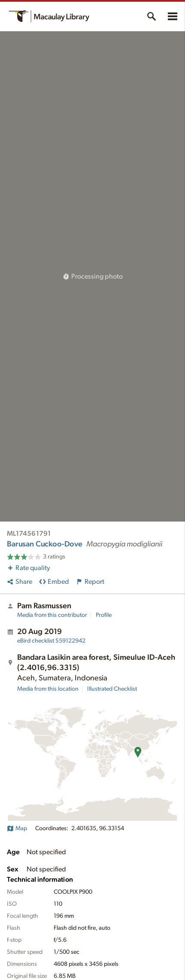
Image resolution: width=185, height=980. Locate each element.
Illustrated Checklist (112, 689)
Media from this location (48, 689)
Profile (104, 615)
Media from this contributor (52, 615)
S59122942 (51, 641)
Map (17, 828)
